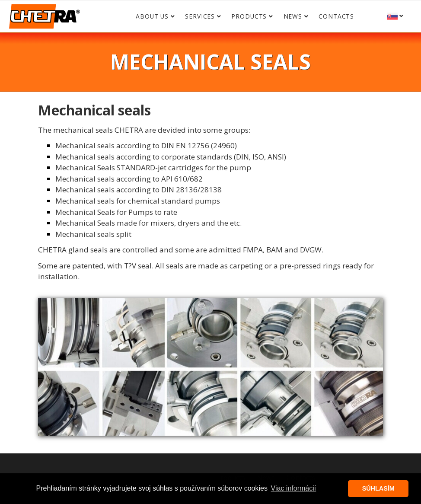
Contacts (336, 16)
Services (200, 16)
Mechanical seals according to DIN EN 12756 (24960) (146, 145)
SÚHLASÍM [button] (378, 488)
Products (249, 16)
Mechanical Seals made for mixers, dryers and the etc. (148, 223)
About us (152, 16)
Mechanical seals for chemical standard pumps (138, 201)
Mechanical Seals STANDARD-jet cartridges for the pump (153, 167)
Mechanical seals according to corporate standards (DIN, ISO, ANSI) (171, 157)
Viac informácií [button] (294, 488)
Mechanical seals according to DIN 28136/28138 (139, 190)
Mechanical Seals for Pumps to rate (116, 212)
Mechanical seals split (93, 234)
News (293, 16)
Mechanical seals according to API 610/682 (129, 179)
